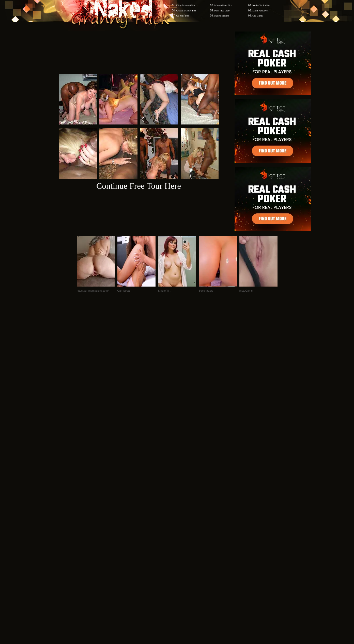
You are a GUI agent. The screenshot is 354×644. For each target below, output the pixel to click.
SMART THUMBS (186, 547)
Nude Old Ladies (261, 5)
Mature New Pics (223, 5)
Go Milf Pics (183, 16)
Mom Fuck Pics (260, 11)
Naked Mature (221, 16)
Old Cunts (258, 16)
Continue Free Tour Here (139, 186)
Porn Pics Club (222, 11)
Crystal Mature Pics (186, 11)
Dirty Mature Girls (186, 5)
